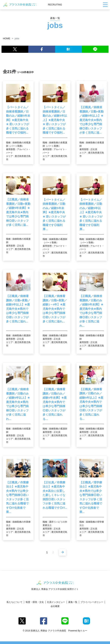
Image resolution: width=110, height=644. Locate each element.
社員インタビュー (56, 602)
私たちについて (15, 602)
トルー (84, 631)
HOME (7, 38)
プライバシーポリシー (92, 602)
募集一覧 (73, 602)
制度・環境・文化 (35, 602)
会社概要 (55, 606)
